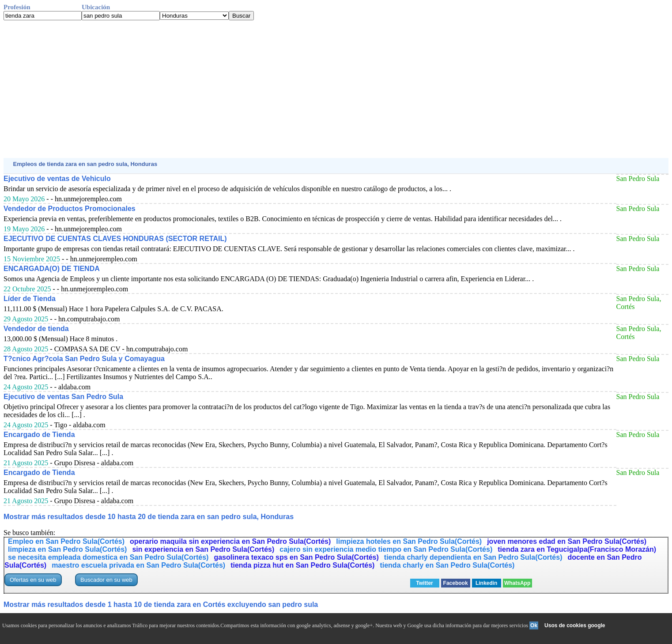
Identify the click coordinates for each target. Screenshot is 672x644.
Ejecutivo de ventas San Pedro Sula (63, 397)
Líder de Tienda (30, 299)
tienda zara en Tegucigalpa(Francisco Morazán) (577, 549)
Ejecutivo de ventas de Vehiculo (57, 179)
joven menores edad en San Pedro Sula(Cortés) (567, 541)
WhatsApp (517, 583)
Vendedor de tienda (36, 329)
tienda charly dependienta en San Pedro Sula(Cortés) (473, 557)
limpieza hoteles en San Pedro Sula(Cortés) (409, 541)
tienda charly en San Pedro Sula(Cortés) (447, 565)
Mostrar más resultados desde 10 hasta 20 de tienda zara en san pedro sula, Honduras (149, 517)
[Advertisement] (268, 89)
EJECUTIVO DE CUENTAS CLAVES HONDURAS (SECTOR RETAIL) (115, 239)
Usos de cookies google (575, 625)
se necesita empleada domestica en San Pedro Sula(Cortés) (108, 557)
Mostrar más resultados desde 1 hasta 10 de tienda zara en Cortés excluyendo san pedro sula (161, 604)
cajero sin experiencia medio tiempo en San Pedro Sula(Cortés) (386, 549)
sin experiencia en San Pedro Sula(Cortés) (203, 549)
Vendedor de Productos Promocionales (70, 209)
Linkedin (486, 583)
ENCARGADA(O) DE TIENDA (52, 269)
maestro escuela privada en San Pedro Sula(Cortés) (138, 565)
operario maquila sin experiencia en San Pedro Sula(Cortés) (230, 541)
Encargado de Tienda (39, 435)
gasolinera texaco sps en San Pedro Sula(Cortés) (296, 557)
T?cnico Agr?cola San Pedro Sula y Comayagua (84, 359)
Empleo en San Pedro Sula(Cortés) (66, 541)
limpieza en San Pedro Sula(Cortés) (67, 549)
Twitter (424, 583)
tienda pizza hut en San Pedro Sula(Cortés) (302, 565)
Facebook (456, 583)
